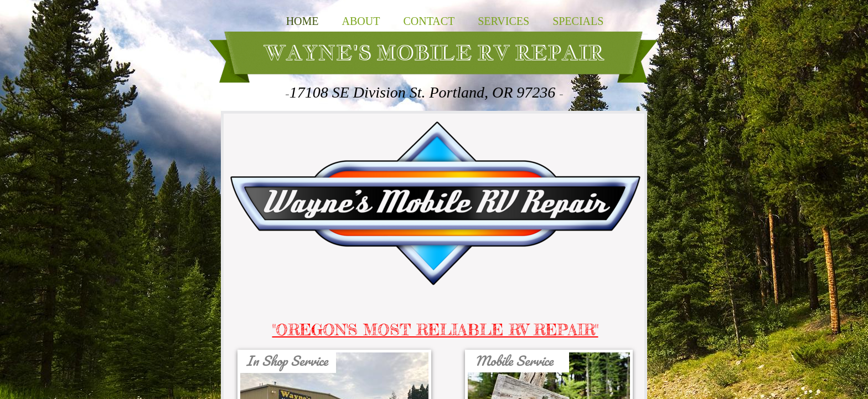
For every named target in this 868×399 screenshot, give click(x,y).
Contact (429, 21)
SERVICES (503, 21)
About (361, 21)
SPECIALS (578, 21)
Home (303, 21)
